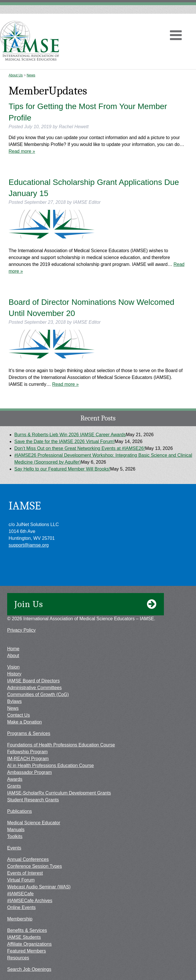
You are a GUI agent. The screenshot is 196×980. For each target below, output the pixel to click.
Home (13, 649)
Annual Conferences (28, 859)
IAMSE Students (24, 937)
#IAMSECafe (20, 894)
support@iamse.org (29, 545)
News (31, 75)
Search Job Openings (29, 969)
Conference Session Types (35, 866)
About (13, 656)
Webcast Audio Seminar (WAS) (39, 887)
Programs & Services (29, 733)
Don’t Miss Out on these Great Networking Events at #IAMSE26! (80, 448)
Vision (13, 667)
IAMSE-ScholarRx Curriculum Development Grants (59, 793)
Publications (19, 811)
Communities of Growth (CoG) (38, 695)
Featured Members (27, 951)
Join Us (86, 604)
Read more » (22, 151)
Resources (18, 958)
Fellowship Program (27, 752)
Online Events (21, 907)
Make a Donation (24, 722)
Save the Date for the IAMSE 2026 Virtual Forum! (64, 441)
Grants (14, 786)
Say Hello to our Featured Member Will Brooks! (62, 469)
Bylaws (14, 701)
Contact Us (18, 715)
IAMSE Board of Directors (33, 681)
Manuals (16, 830)
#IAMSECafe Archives (30, 901)
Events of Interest (25, 873)
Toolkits (15, 836)
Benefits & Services (27, 930)
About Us (16, 75)
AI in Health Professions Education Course (50, 765)
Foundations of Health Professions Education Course (61, 745)
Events (14, 848)
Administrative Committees (34, 688)
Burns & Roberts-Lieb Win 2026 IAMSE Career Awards (70, 435)
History (14, 674)
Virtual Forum (21, 880)
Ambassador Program (30, 772)
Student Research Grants (33, 800)
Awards (15, 779)
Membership (20, 919)
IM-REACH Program (28, 759)
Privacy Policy (21, 630)
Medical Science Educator (34, 823)
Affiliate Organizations (29, 944)
